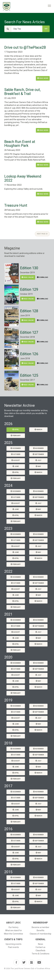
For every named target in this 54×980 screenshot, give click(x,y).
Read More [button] (43, 78)
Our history (13, 927)
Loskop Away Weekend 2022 (23, 178)
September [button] (38, 454)
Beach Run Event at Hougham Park (20, 144)
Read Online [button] (28, 277)
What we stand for (14, 930)
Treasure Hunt (16, 205)
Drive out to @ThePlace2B (25, 47)
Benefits (41, 930)
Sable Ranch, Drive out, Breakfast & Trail (22, 92)
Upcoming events (14, 944)
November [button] (38, 448)
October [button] (16, 454)
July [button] (38, 460)
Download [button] (43, 277)
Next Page (42, 234)
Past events (13, 947)
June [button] (16, 466)
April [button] (16, 430)
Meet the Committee (14, 934)
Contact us (40, 947)
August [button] (16, 460)
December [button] (16, 448)
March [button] (38, 430)
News (41, 944)
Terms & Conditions (41, 954)
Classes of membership (40, 934)
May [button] (38, 466)
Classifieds (40, 950)
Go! (46, 29)
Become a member (40, 927)
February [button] (16, 436)
